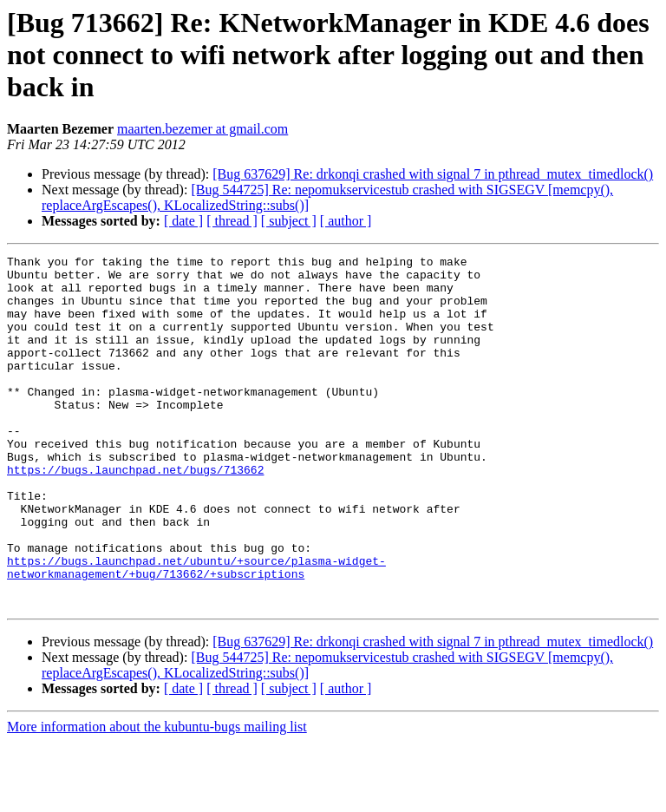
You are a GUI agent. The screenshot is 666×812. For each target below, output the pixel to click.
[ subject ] (289, 221)
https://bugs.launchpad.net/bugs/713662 (135, 514)
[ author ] (346, 221)
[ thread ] (232, 221)
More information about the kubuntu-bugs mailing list (157, 797)
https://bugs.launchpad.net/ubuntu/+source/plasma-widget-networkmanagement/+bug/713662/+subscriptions (196, 631)
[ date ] (183, 221)
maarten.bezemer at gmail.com (202, 129)
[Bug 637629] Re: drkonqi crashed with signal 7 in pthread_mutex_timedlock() (433, 174)
